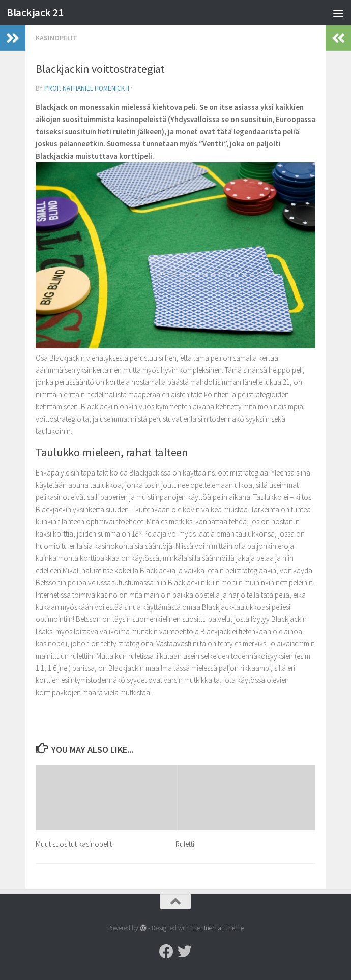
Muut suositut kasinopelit (74, 844)
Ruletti (185, 844)
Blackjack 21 (35, 12)
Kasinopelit (56, 38)
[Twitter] (185, 952)
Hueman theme (223, 928)
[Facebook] (166, 952)
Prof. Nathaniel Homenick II (87, 88)
